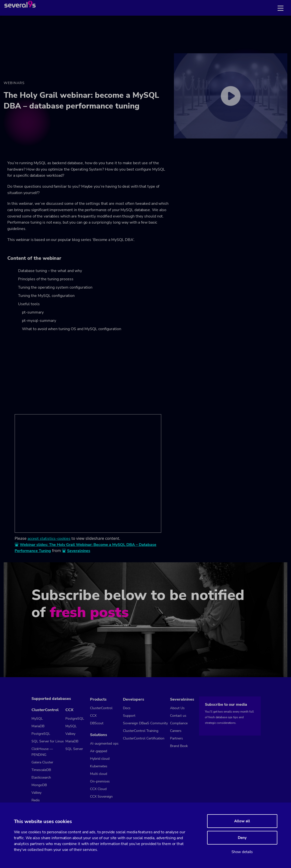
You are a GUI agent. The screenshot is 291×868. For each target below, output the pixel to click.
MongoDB (39, 785)
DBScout (97, 723)
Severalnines (79, 551)
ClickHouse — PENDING (42, 752)
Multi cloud (99, 774)
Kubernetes (99, 766)
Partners (176, 738)
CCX (69, 710)
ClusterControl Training (141, 731)
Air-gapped (99, 751)
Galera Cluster (42, 762)
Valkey (36, 793)
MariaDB (38, 726)
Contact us (178, 716)
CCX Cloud (98, 789)
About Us (177, 708)
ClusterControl (45, 710)
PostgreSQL (41, 734)
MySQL (37, 719)
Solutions (99, 735)
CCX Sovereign (101, 797)
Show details (242, 852)
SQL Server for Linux (48, 741)
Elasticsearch (41, 777)
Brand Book (179, 746)
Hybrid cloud (100, 759)
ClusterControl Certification (144, 738)
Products (98, 699)
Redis (36, 800)
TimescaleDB (41, 770)
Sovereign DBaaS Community (145, 723)
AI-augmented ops (104, 743)
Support (129, 716)
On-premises (100, 781)
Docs (127, 708)
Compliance (179, 723)
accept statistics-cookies (49, 539)
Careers (176, 731)
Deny (242, 838)
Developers (134, 699)
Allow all (242, 821)
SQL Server (74, 749)
